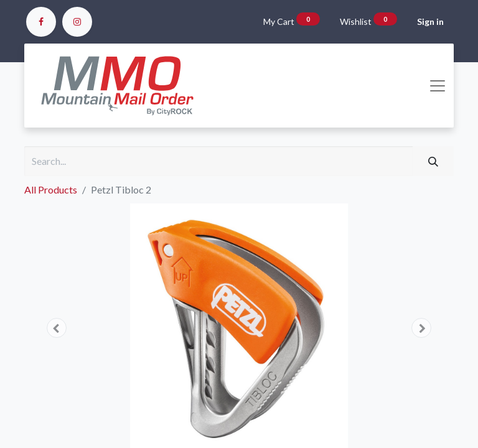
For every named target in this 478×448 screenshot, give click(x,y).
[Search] (433, 161)
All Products (51, 189)
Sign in (430, 21)
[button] (57, 328)
